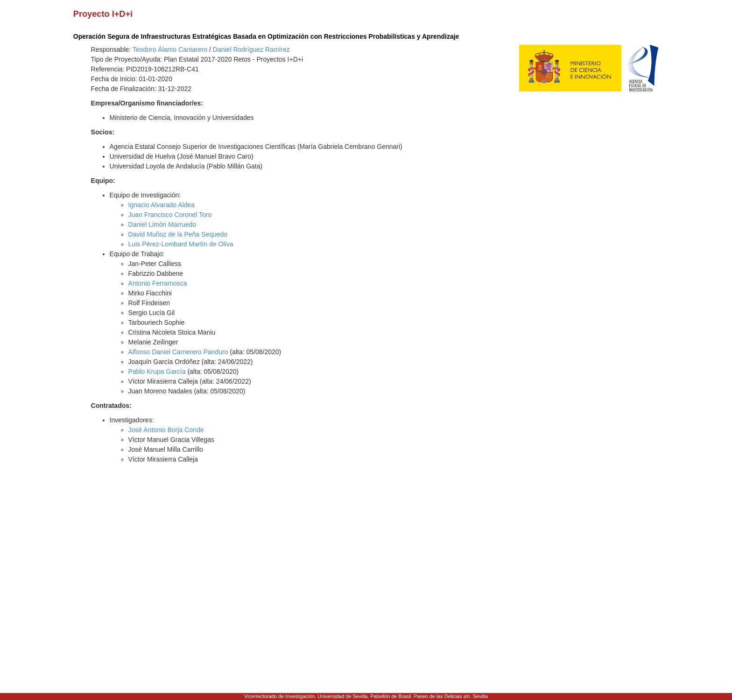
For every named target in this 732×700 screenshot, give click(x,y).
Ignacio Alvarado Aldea (162, 205)
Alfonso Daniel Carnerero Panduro (178, 352)
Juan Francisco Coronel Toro (170, 215)
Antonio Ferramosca (158, 283)
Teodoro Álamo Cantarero (170, 49)
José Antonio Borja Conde (166, 430)
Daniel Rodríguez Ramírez (251, 49)
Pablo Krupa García (157, 371)
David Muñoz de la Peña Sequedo (178, 234)
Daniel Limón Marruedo (162, 224)
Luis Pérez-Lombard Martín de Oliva (181, 244)
